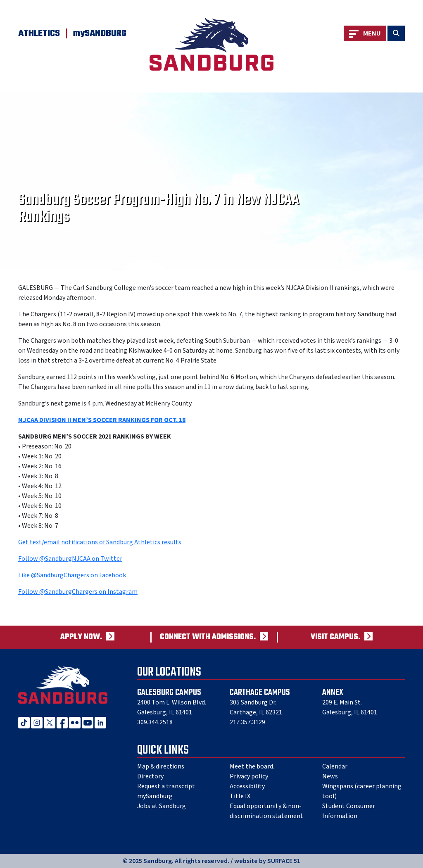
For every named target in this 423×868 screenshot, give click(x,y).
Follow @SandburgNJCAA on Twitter (70, 559)
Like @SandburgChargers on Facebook (72, 575)
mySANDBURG (100, 33)
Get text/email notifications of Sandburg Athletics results (100, 542)
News (330, 776)
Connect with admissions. (208, 637)
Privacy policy (249, 776)
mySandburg (155, 796)
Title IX (240, 796)
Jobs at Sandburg (162, 806)
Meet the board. (252, 766)
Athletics (39, 33)
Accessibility (247, 786)
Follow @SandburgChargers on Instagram (78, 592)
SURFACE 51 (284, 861)
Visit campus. (335, 637)
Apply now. (81, 637)
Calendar (335, 766)
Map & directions (161, 766)
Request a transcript (166, 786)
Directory (150, 776)
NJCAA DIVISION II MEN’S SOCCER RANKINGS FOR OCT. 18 (102, 420)
